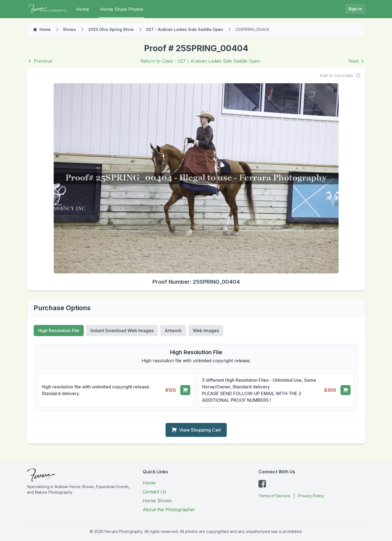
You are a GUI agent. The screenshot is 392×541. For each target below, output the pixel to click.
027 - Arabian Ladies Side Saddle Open (185, 29)
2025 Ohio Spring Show (111, 29)
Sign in (355, 9)
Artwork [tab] (173, 331)
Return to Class (200, 61)
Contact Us (155, 492)
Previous (40, 61)
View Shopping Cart (196, 430)
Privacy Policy (311, 496)
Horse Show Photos (122, 9)
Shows (69, 29)
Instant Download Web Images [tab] (122, 331)
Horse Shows (157, 501)
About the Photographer (169, 510)
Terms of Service (274, 496)
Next (357, 61)
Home (83, 9)
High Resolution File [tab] (59, 331)
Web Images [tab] (206, 331)
